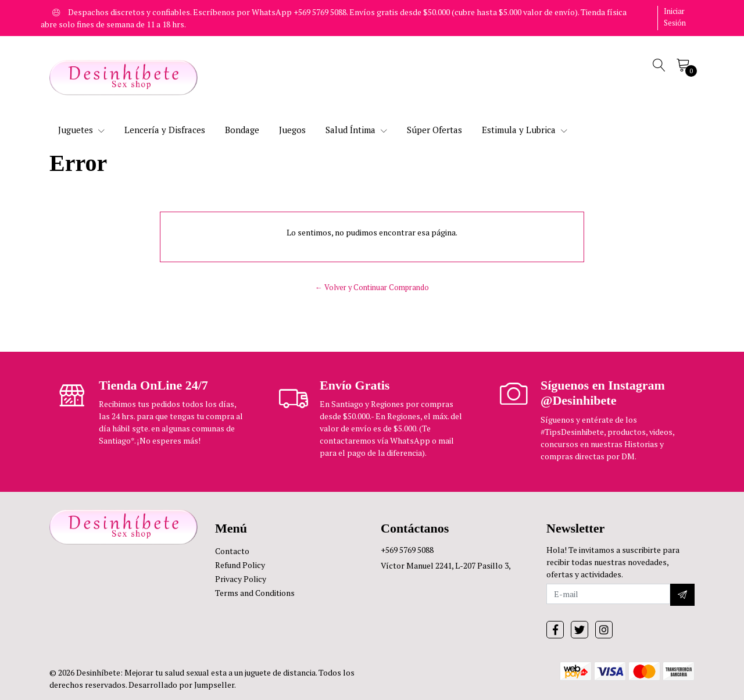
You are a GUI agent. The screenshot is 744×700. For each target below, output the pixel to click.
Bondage (242, 130)
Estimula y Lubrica (525, 130)
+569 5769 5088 (407, 550)
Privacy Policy (241, 579)
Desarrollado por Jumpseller (181, 685)
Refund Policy (240, 565)
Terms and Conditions (255, 593)
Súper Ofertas (434, 130)
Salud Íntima (356, 130)
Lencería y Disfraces (165, 130)
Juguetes (81, 130)
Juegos (292, 130)
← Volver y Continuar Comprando (372, 287)
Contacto (232, 551)
